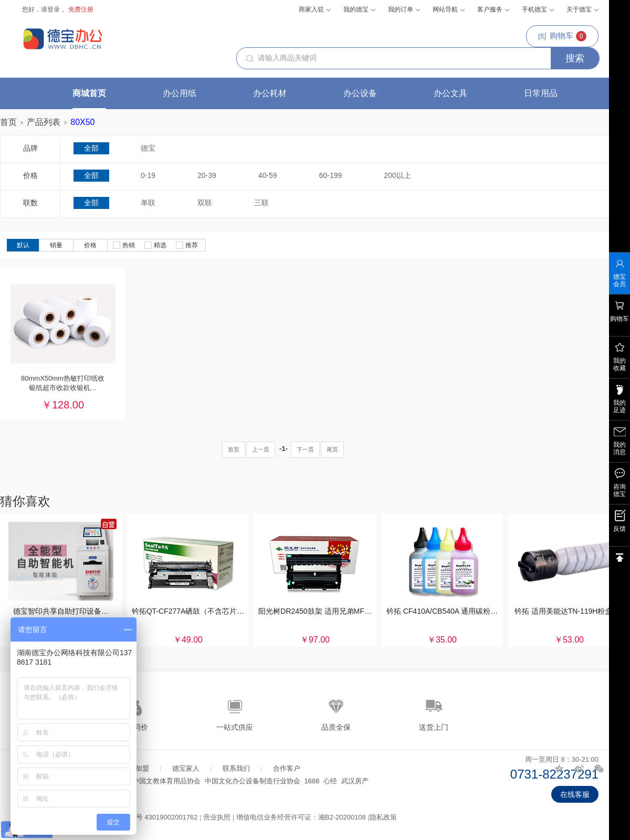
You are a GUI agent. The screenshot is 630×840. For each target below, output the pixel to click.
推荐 (187, 245)
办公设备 (360, 93)
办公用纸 (180, 93)
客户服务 (493, 9)
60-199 (331, 175)
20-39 (207, 175)
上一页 (261, 449)
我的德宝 (359, 9)
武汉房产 (355, 781)
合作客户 (287, 768)
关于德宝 (582, 9)
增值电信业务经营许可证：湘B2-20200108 (301, 817)
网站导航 (449, 9)
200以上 (397, 175)
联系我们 (236, 768)
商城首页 (89, 93)
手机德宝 (538, 9)
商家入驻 (315, 9)
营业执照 (217, 817)
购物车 (562, 36)
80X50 (82, 122)
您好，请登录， (44, 9)
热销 (124, 245)
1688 (312, 781)
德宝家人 (186, 768)
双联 (205, 203)
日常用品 (541, 93)
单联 (148, 203)
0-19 (148, 175)
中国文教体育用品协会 (166, 781)
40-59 (268, 175)
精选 (155, 245)
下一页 (305, 449)
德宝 (148, 148)
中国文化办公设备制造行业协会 (253, 781)
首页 (8, 122)
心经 (330, 781)
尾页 (332, 449)
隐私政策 (383, 817)
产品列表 (44, 122)
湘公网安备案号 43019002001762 (146, 817)
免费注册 (81, 9)
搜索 (575, 58)
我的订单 (404, 9)
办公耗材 (270, 93)
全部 (91, 148)
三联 (261, 203)
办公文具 (450, 93)
